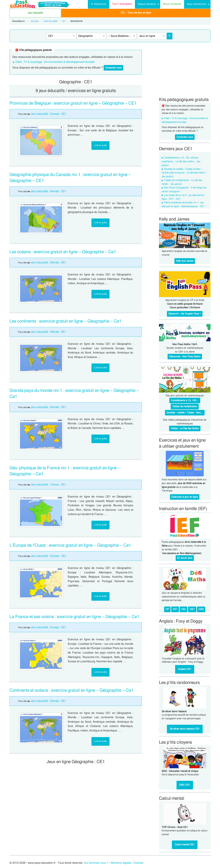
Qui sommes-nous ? (96, 863)
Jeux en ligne (50, 21)
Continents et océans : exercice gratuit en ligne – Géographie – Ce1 (71, 690)
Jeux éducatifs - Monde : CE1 (48, 191)
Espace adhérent (147, 4)
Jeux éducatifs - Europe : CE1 (48, 114)
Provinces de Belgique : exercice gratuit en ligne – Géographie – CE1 (73, 103)
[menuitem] (99, 4)
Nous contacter (172, 4)
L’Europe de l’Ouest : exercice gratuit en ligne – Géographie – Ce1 (70, 545)
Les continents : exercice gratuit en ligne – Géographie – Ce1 (65, 321)
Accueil (35, 21)
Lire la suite (100, 145)
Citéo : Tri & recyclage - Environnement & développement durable (55, 62)
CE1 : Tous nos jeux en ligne (136, 13)
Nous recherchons (197, 4)
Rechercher (99, 4)
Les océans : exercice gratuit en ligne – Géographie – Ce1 (63, 252)
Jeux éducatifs (35, 13)
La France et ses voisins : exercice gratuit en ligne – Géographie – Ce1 (74, 617)
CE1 (64, 21)
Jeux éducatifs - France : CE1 (48, 485)
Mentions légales (121, 863)
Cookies (139, 863)
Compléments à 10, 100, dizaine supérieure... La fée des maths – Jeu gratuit (181, 162)
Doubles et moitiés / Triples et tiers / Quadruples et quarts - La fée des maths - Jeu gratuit (184, 173)
